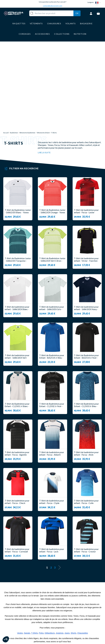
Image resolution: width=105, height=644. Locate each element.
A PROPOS (61, 605)
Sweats (27, 550)
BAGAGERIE (46, 621)
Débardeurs (50, 550)
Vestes (20, 550)
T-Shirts (34, 550)
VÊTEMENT (46, 613)
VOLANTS (45, 609)
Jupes (67, 550)
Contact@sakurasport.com (16, 624)
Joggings (60, 550)
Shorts (73, 550)
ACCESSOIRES (48, 625)
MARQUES (45, 629)
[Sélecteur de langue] (99, 2)
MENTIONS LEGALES (61, 627)
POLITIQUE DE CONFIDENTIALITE (65, 633)
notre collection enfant (21, 564)
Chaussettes (83, 550)
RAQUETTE (46, 605)
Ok (77, 17)
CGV (58, 621)
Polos (41, 550)
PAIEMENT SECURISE (61, 616)
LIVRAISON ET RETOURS (63, 610)
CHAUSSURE (47, 617)
